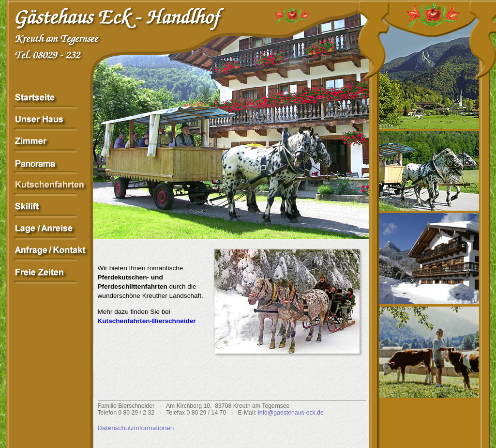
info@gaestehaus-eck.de (291, 413)
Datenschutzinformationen (136, 428)
